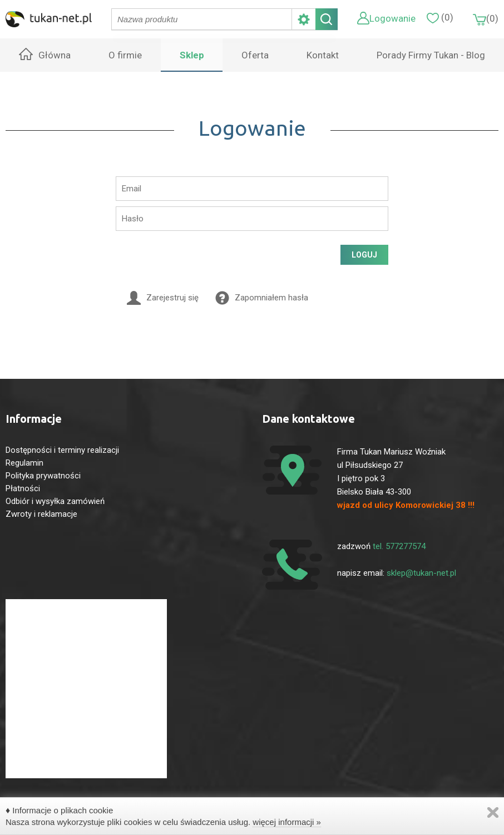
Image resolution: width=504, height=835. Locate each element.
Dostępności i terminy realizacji (62, 450)
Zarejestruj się (172, 298)
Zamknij (493, 812)
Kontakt (323, 55)
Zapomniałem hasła (271, 298)
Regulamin (24, 463)
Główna (55, 55)
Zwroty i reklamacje (41, 514)
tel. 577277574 (399, 546)
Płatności (23, 488)
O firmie (125, 55)
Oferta (255, 55)
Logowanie (392, 18)
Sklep (192, 55)
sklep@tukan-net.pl (421, 573)
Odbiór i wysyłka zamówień (55, 501)
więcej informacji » (287, 822)
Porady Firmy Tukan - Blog (431, 55)
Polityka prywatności (43, 476)
